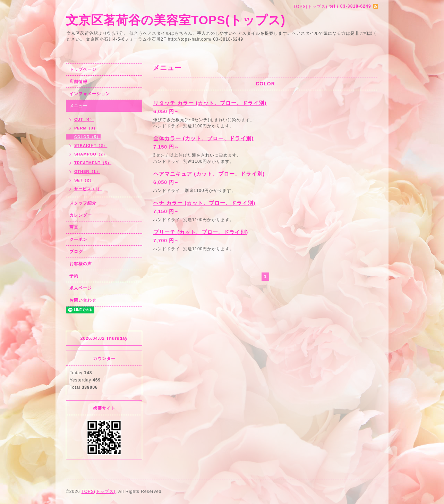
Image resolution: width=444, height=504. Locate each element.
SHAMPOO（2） (91, 154)
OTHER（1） (87, 171)
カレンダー (81, 215)
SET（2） (84, 180)
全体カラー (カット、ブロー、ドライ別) (203, 138)
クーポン (78, 240)
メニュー (78, 106)
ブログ (76, 252)
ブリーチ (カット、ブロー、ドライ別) (201, 232)
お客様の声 (81, 264)
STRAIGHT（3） (91, 145)
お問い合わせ (83, 300)
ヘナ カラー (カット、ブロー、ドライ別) (204, 203)
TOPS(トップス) (99, 492)
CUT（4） (84, 119)
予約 (74, 276)
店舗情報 (78, 82)
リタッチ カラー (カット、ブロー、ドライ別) (210, 103)
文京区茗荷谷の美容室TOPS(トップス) (176, 20)
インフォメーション (90, 94)
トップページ (83, 69)
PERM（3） (86, 128)
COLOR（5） (87, 137)
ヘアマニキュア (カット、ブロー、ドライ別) (209, 174)
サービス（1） (88, 189)
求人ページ (81, 288)
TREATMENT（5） (93, 163)
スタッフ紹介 (83, 203)
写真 (74, 227)
